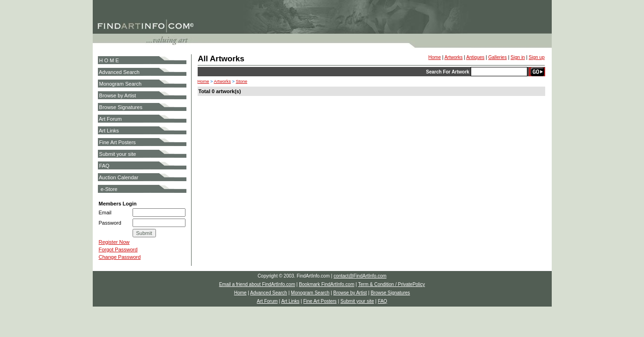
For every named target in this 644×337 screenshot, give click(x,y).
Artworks (454, 57)
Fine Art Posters (118, 142)
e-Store (109, 189)
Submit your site (118, 154)
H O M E (109, 60)
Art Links (109, 131)
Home (435, 57)
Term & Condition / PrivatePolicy (391, 284)
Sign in (518, 57)
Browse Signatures (121, 107)
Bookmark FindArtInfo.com (326, 284)
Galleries (497, 57)
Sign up (537, 57)
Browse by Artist (118, 95)
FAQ (104, 166)
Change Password (120, 257)
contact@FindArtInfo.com (360, 276)
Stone (241, 81)
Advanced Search (119, 72)
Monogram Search (121, 84)
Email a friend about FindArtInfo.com (257, 284)
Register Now (114, 242)
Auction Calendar (118, 177)
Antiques (475, 57)
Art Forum (110, 119)
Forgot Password (118, 249)
